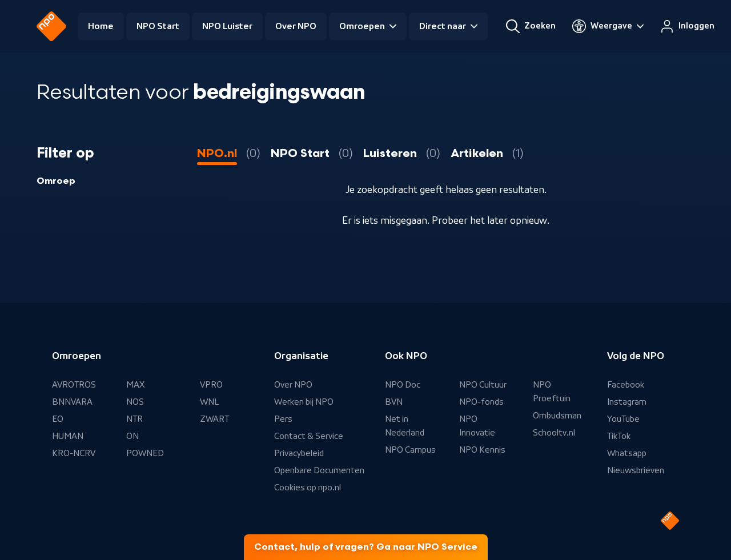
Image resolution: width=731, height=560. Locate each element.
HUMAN (68, 436)
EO (58, 419)
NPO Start (158, 26)
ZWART (214, 419)
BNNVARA (72, 402)
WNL (210, 402)
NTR (134, 419)
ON (132, 436)
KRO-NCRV (74, 453)
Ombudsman (557, 416)
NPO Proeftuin (552, 392)
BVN (394, 402)
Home (101, 26)
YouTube (623, 419)
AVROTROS (74, 385)
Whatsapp (627, 453)
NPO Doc (403, 385)
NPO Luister (227, 26)
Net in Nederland (405, 426)
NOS (135, 402)
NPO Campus (410, 450)
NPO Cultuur (483, 385)
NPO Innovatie (477, 426)
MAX (135, 385)
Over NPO (296, 26)
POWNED (145, 453)
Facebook (626, 385)
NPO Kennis (482, 450)
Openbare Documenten (319, 470)
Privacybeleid (299, 453)
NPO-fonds (481, 402)
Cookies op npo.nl (308, 488)
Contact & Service (309, 436)
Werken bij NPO (304, 402)
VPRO (211, 385)
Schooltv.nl (554, 433)
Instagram (627, 402)
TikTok (619, 436)
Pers (283, 419)
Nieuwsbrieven (636, 470)
